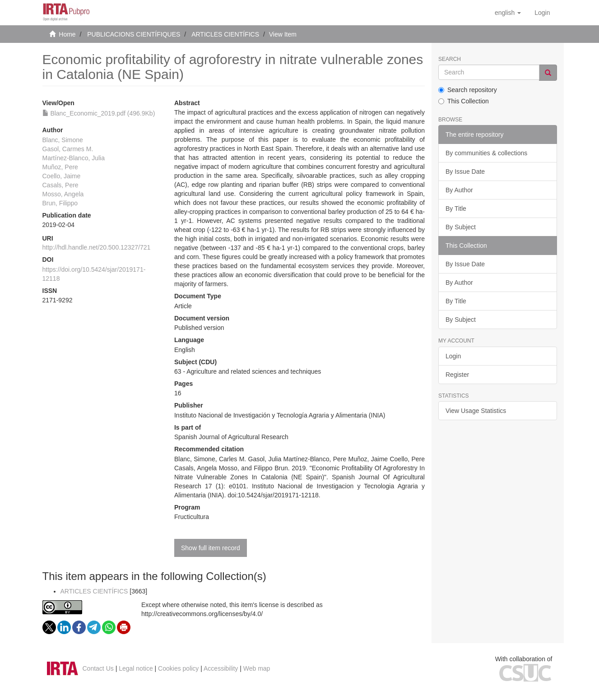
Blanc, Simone (63, 140)
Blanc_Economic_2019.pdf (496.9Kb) (99, 113)
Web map (257, 668)
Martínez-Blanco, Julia (74, 158)
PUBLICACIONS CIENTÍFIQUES (134, 34)
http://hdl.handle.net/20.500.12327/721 (97, 247)
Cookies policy (178, 668)
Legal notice (136, 668)
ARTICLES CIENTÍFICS (225, 34)
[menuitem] (542, 13)
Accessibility (221, 668)
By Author (459, 190)
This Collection (464, 101)
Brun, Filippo (60, 203)
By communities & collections (486, 153)
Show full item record (211, 548)
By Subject (461, 227)
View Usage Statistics (476, 411)
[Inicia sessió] (542, 13)
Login (453, 356)
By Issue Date (465, 172)
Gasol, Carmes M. (68, 149)
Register (457, 375)
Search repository (468, 90)
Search (450, 59)
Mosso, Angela (63, 194)
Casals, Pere (60, 185)
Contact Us (98, 668)
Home (67, 34)
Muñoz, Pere (60, 167)
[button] (508, 13)
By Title (456, 209)
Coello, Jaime (62, 176)
